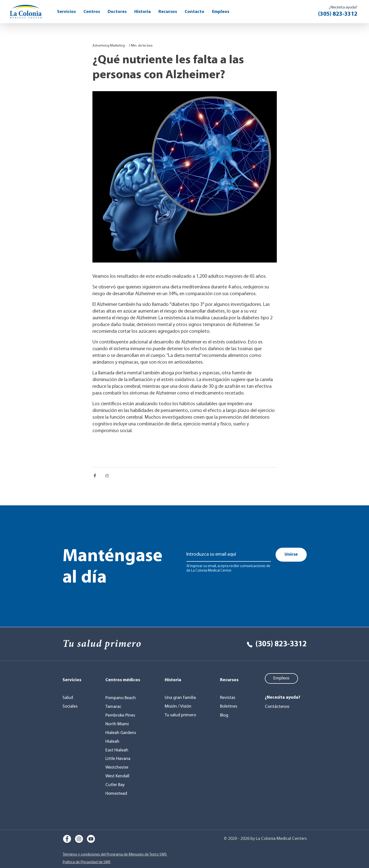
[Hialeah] (115, 742)
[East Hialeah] (119, 750)
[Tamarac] (115, 707)
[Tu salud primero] (181, 715)
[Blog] (232, 716)
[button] (168, 12)
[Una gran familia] (181, 698)
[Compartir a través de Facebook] (95, 476)
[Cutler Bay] (116, 785)
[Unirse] (291, 555)
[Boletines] (232, 707)
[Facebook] (67, 839)
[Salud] (74, 698)
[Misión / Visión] (180, 707)
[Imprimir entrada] (107, 476)
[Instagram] (79, 839)
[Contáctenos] (278, 707)
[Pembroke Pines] (122, 716)
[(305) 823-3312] (272, 645)
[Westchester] (119, 768)
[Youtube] (91, 839)
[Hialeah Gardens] (122, 733)
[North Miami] (119, 724)
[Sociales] (74, 707)
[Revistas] (232, 698)
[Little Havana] (119, 759)
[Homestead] (118, 794)
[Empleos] (281, 678)
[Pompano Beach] (123, 698)
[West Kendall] (119, 776)
